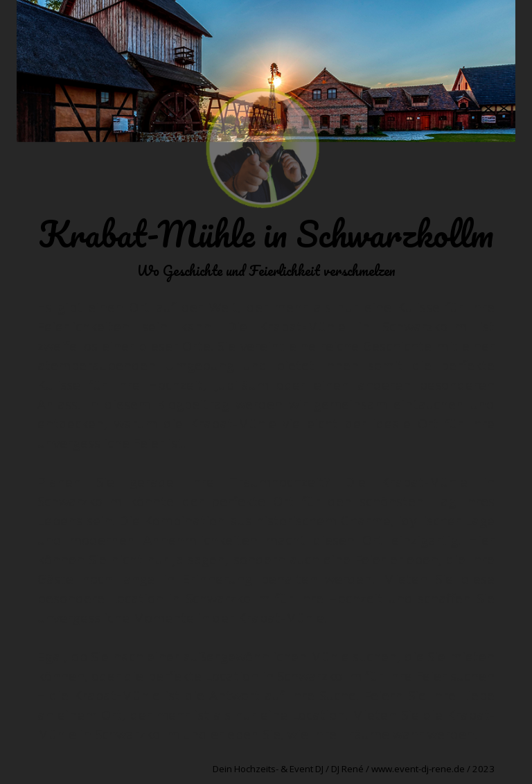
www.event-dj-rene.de (418, 769)
